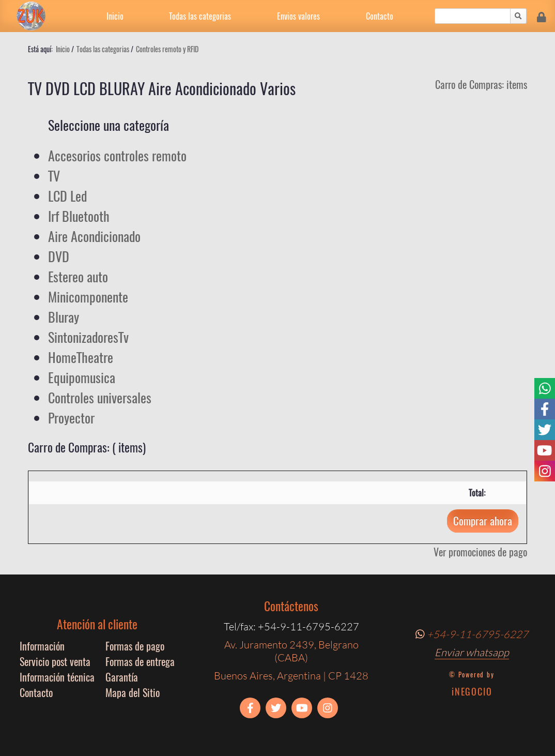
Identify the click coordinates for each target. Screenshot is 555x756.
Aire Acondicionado (94, 236)
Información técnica (57, 677)
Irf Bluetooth (79, 216)
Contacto (380, 16)
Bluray (64, 317)
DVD (59, 256)
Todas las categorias (200, 16)
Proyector (71, 418)
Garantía (122, 677)
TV (54, 176)
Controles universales (100, 397)
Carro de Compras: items (481, 84)
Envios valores (298, 16)
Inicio (115, 16)
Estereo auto (78, 276)
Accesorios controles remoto (117, 155)
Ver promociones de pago (480, 552)
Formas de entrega (140, 661)
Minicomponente (88, 297)
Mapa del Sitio (133, 692)
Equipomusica (82, 377)
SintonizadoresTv (88, 337)
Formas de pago (135, 646)
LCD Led (67, 196)
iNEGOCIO (472, 691)
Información (42, 646)
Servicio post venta (55, 661)
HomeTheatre (81, 357)
